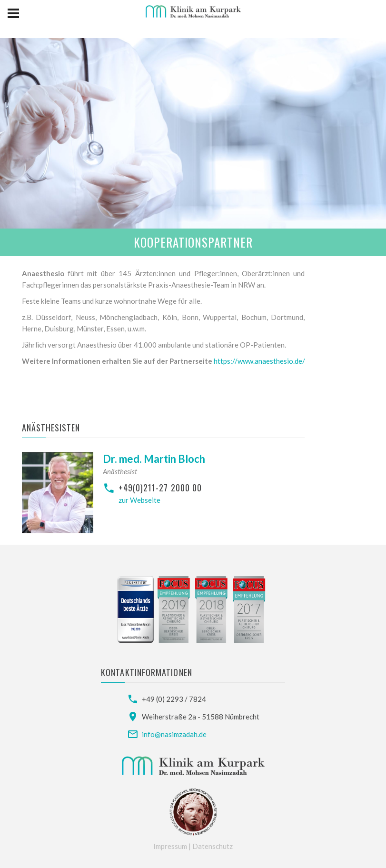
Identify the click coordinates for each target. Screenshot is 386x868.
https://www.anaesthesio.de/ (259, 361)
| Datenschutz (211, 846)
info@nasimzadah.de (174, 734)
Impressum (171, 846)
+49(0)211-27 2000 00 (160, 488)
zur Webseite (139, 500)
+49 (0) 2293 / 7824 (174, 699)
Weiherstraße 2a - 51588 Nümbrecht (201, 717)
